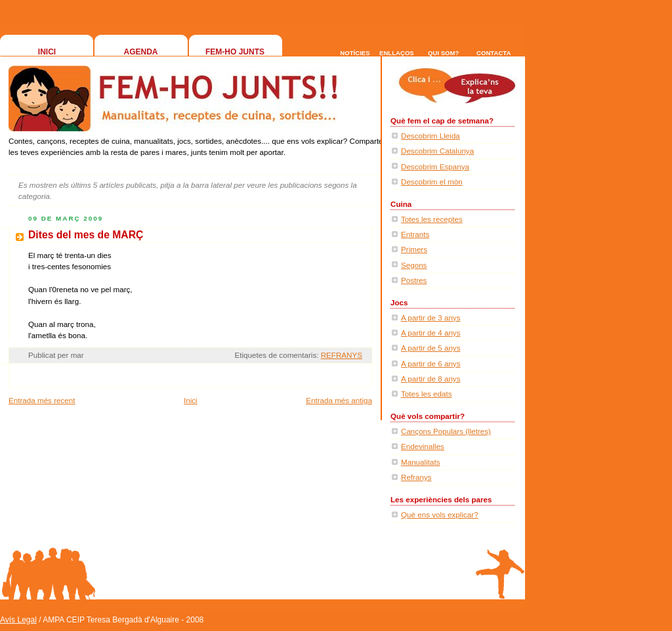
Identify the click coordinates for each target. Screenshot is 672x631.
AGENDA (140, 52)
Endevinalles (423, 446)
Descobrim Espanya (435, 166)
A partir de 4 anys (430, 333)
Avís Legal (18, 620)
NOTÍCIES (355, 53)
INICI (47, 52)
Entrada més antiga (339, 400)
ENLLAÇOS (397, 53)
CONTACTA (493, 53)
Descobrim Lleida (430, 136)
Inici (191, 400)
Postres (414, 280)
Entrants (415, 234)
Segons (414, 265)
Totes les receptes (432, 219)
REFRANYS (342, 355)
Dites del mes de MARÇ (86, 235)
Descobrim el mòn (432, 182)
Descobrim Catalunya (437, 151)
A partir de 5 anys (430, 348)
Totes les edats (427, 394)
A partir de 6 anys (430, 363)
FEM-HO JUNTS (235, 52)
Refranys (416, 477)
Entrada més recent (42, 400)
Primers (414, 249)
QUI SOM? (443, 53)
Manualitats (420, 462)
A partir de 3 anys (430, 317)
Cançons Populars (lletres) (446, 431)
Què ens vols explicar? (440, 514)
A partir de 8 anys (430, 379)
